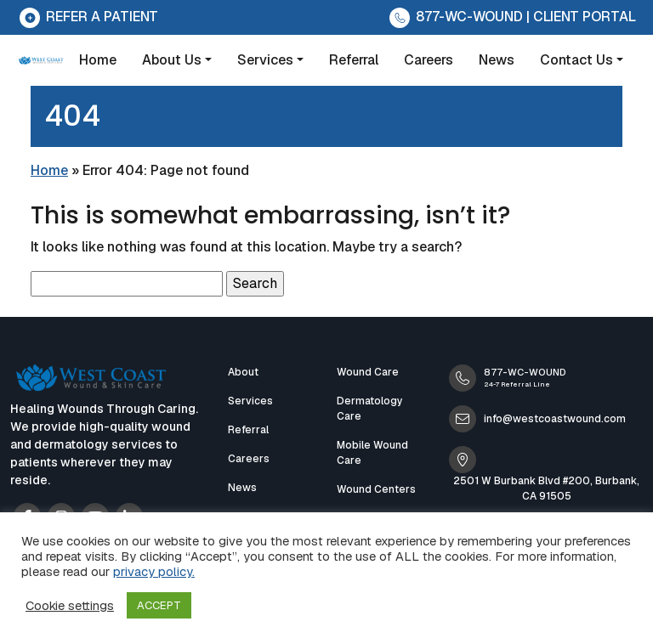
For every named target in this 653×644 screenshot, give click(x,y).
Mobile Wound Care (372, 453)
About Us (172, 60)
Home (98, 60)
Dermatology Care (370, 409)
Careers (429, 60)
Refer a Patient (88, 17)
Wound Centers (376, 489)
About (243, 372)
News (497, 60)
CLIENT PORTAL (585, 17)
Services (265, 60)
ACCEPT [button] (159, 605)
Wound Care (368, 372)
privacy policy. (154, 571)
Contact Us (576, 60)
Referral (354, 60)
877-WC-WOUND (455, 17)
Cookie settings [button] (70, 606)
